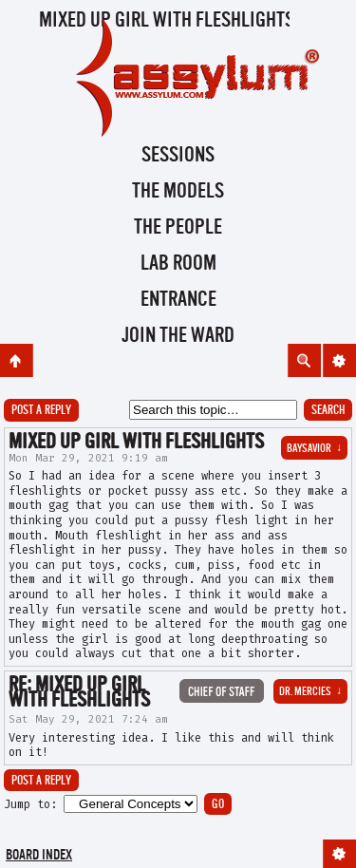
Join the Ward (178, 336)
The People (178, 228)
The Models (178, 192)
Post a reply (41, 411)
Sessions (178, 156)
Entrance (178, 300)
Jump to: (30, 804)
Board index (39, 856)
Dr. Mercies (310, 692)
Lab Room (178, 264)
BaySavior (314, 449)
